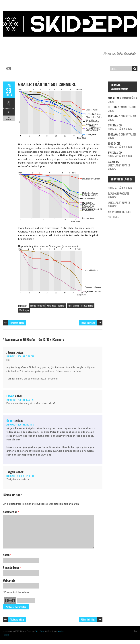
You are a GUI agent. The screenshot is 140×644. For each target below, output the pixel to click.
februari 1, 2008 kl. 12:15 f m (20, 476)
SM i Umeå (113, 217)
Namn (7, 555)
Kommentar (11, 512)
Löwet (10, 396)
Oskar (10, 421)
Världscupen (24, 310)
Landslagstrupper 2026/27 (119, 167)
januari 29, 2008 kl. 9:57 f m (20, 400)
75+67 (10, 600)
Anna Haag (51, 306)
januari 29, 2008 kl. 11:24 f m (20, 425)
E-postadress (12, 568)
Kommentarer (9, 110)
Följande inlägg (88, 323)
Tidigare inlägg (17, 323)
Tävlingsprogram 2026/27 (118, 195)
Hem (8, 69)
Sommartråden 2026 (122, 100)
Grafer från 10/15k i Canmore (47, 84)
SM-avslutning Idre (119, 212)
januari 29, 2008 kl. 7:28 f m (20, 356)
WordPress (40, 631)
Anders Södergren (37, 306)
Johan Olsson (73, 306)
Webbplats (9, 580)
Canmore (62, 306)
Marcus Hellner (87, 306)
